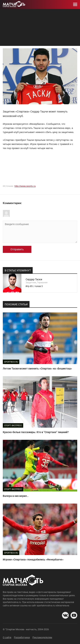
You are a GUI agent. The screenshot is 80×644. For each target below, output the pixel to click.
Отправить (17, 249)
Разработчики (22, 637)
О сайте (7, 637)
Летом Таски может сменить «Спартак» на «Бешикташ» (37, 369)
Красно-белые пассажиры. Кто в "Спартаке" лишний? (36, 432)
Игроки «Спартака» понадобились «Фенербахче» (33, 560)
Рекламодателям (42, 637)
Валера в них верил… (16, 496)
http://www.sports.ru (25, 186)
